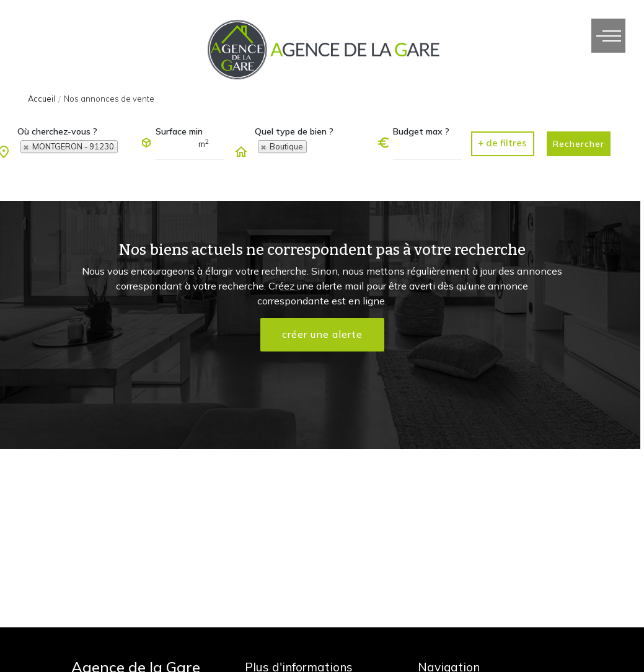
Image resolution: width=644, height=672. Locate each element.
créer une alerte (322, 335)
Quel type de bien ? (294, 131)
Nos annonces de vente (109, 99)
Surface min (179, 131)
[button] (503, 144)
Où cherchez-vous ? (57, 131)
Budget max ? (421, 131)
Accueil (42, 99)
